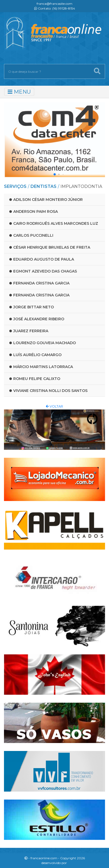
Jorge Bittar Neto (32, 307)
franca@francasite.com (54, 4)
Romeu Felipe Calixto (35, 379)
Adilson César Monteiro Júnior (46, 200)
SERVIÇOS (15, 186)
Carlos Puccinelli (31, 235)
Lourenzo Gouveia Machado (43, 343)
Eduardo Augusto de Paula (42, 259)
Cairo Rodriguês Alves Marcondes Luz (54, 223)
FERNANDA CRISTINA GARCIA (39, 283)
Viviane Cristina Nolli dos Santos (48, 391)
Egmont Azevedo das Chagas (43, 271)
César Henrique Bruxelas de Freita (50, 247)
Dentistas (43, 186)
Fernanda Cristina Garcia (39, 295)
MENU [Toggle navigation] (19, 92)
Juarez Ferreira (29, 331)
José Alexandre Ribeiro (37, 319)
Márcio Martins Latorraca (41, 367)
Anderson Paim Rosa (34, 211)
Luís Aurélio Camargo (35, 355)
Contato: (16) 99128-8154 (55, 8)
